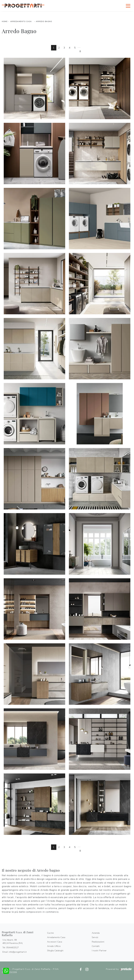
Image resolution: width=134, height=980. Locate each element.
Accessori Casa (55, 942)
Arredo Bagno (44, 22)
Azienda (96, 933)
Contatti (96, 946)
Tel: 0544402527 (11, 948)
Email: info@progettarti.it (15, 952)
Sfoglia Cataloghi (55, 951)
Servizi (95, 937)
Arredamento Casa (21, 22)
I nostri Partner (99, 951)
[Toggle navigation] (128, 6)
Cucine (50, 933)
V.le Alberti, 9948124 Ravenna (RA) (13, 942)
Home (5, 22)
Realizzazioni (98, 942)
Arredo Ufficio (54, 946)
